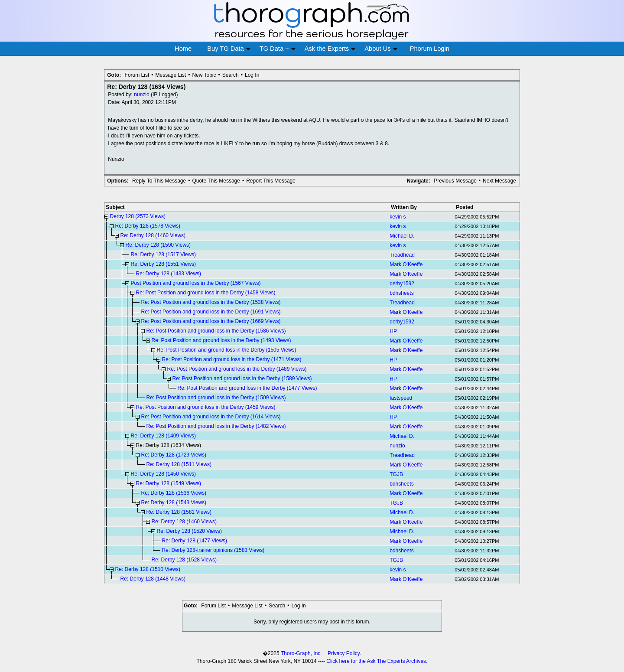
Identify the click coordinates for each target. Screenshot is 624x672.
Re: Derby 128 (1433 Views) (169, 274)
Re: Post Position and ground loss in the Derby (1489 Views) (237, 369)
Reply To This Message (159, 181)
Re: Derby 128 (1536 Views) (174, 493)
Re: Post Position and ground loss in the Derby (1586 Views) (216, 331)
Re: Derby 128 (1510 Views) (148, 569)
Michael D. (402, 236)
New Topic (204, 75)
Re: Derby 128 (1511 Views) (179, 464)
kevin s (398, 217)
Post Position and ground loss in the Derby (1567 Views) (196, 283)
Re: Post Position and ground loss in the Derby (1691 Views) (211, 312)
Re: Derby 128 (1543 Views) (174, 502)
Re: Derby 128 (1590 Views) (158, 245)
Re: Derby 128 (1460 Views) (153, 235)
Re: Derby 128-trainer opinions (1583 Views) (213, 550)
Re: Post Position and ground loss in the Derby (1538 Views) (211, 302)
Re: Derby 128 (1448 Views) (153, 579)
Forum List (137, 75)
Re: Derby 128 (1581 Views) (179, 512)
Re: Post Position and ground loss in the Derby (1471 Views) (232, 359)
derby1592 (402, 284)
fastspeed (401, 398)
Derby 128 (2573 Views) (138, 216)
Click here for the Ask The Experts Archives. (377, 661)
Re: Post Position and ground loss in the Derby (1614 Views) (211, 417)
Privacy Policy (344, 653)
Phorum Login (430, 49)
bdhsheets (401, 293)
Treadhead (402, 255)
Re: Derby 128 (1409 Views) (164, 436)
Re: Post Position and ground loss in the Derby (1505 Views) (227, 350)
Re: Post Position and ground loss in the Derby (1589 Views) (242, 378)
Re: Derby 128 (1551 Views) (164, 264)
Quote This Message (216, 181)
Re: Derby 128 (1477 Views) (195, 541)
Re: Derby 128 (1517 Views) (164, 254)
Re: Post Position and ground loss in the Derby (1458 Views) (206, 293)
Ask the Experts (330, 49)
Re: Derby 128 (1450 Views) (164, 474)
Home (183, 49)
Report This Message (271, 181)
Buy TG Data (229, 49)
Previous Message (455, 181)
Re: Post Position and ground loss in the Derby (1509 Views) (216, 398)
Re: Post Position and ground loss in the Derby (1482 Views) (216, 426)
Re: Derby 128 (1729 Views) (174, 455)
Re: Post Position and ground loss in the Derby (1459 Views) (206, 407)
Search (231, 75)
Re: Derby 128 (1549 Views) (169, 483)
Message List (171, 75)
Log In (252, 75)
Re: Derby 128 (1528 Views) (184, 560)
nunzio (141, 95)
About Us (381, 49)
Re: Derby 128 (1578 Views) (148, 226)
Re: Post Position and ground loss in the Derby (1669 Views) (211, 321)
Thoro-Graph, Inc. (301, 653)
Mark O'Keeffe (406, 264)
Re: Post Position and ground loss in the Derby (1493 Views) (221, 340)
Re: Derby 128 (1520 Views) (190, 531)
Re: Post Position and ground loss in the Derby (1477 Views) (247, 388)
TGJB (396, 474)
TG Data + (278, 49)
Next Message (499, 181)
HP (393, 331)
